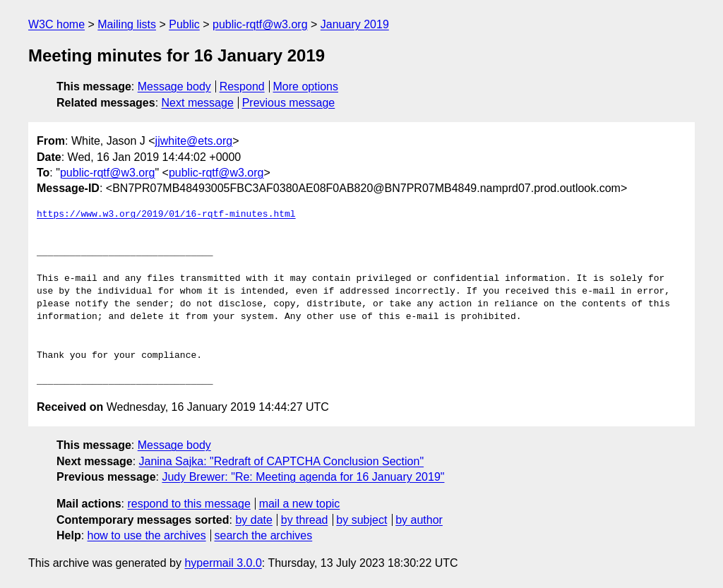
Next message (198, 103)
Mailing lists (127, 24)
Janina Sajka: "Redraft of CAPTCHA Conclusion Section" (282, 461)
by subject (361, 520)
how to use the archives (147, 535)
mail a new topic (300, 504)
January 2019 (355, 24)
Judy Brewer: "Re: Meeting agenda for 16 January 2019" (303, 477)
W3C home (56, 24)
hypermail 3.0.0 (223, 563)
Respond (242, 86)
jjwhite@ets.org (194, 141)
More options (306, 86)
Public (184, 24)
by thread (305, 520)
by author (419, 520)
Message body (174, 86)
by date (253, 520)
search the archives (264, 535)
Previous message (289, 103)
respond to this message (189, 504)
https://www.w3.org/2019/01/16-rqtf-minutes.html (166, 215)
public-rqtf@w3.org (260, 24)
